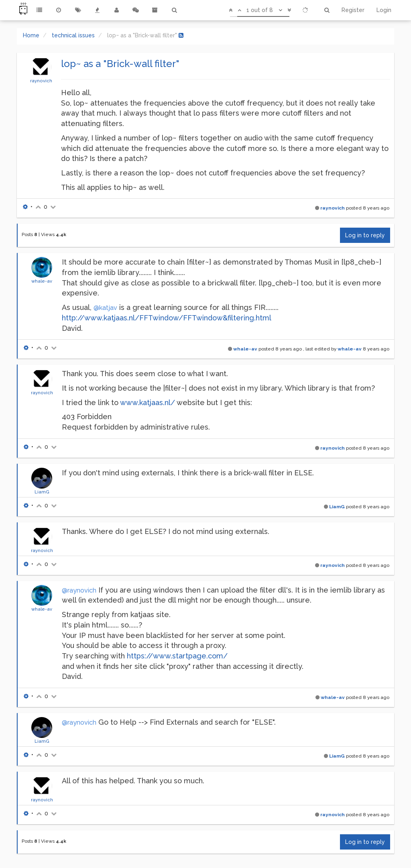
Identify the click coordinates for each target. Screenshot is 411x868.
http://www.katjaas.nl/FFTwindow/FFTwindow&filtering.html (167, 318)
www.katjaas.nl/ (148, 402)
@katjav (105, 308)
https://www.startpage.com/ (177, 656)
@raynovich (79, 590)
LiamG (42, 492)
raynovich (41, 81)
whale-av (42, 281)
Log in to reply (365, 235)
